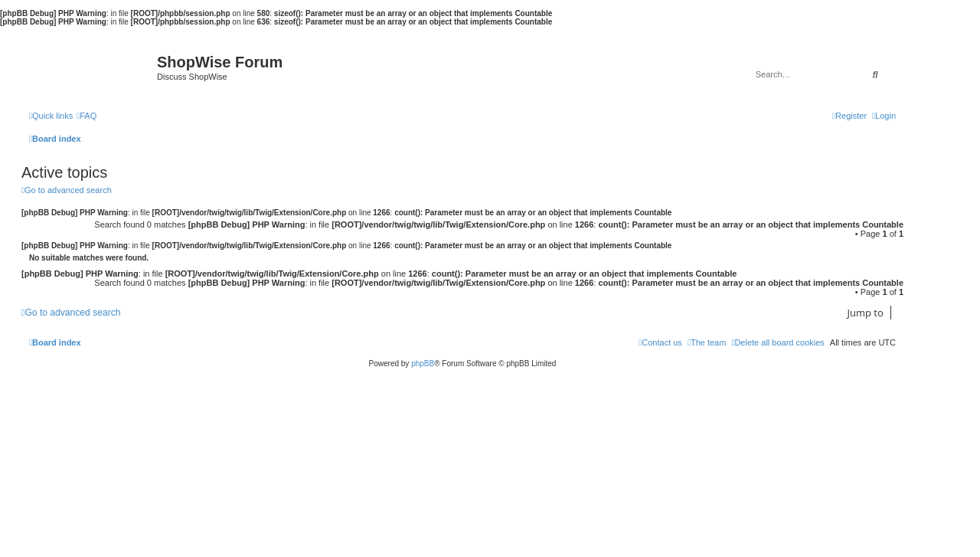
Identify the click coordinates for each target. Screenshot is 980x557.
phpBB (423, 364)
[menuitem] (87, 116)
